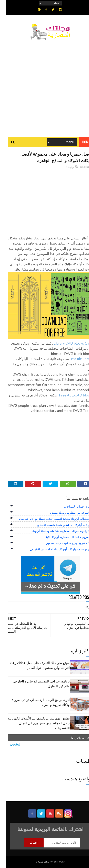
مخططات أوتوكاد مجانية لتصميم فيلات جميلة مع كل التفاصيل (49, 519)
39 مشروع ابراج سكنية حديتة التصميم (63, 543)
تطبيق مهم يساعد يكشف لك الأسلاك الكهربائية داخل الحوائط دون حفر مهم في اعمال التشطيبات (33, 723)
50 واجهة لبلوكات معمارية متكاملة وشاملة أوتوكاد (55, 531)
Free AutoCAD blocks (70, 396)
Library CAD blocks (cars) (67, 344)
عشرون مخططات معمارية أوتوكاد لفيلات (61, 537)
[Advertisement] (44, 87)
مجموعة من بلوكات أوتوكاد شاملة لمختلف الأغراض (55, 549)
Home (80, 142)
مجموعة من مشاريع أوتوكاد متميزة (65, 513)
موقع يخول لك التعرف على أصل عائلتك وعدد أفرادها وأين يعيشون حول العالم (34, 665)
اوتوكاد (64, 167)
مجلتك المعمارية (36, 862)
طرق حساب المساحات (71, 507)
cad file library (76, 359)
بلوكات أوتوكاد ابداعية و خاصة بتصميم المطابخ (58, 525)
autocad (79, 167)
